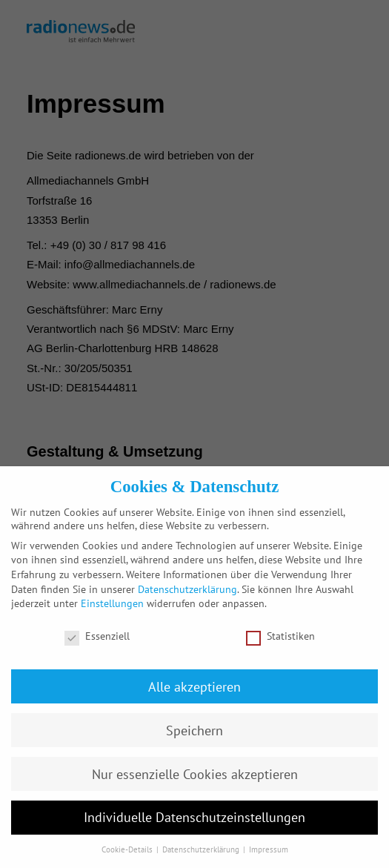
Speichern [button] (194, 730)
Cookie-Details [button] (128, 849)
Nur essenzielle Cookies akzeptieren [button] (195, 774)
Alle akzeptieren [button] (194, 687)
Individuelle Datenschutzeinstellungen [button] (194, 817)
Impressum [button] (269, 849)
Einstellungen (112, 603)
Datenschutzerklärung (187, 589)
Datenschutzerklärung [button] (202, 849)
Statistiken (280, 636)
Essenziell (97, 636)
